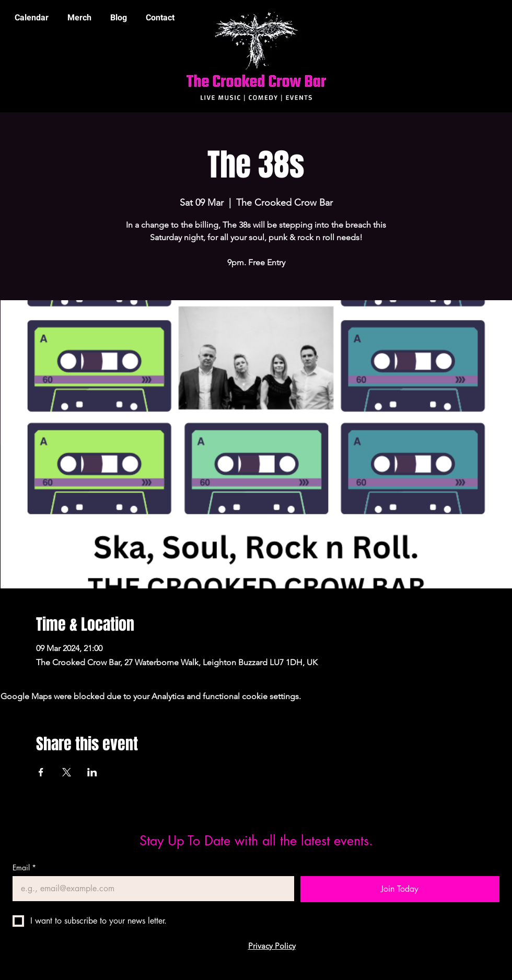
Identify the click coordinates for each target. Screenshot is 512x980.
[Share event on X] (67, 772)
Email (24, 867)
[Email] (150, 889)
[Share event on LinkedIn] (92, 772)
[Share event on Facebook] (41, 772)
